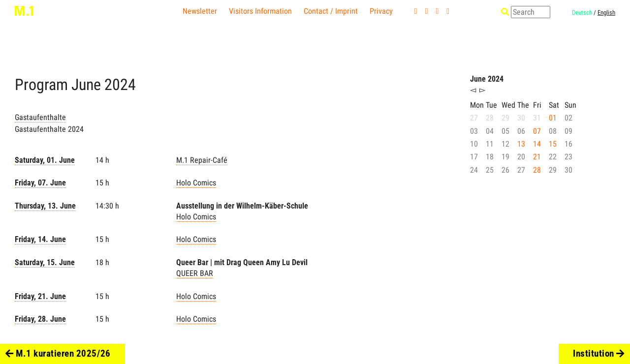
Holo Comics (196, 183)
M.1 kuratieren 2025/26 (58, 354)
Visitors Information (260, 11)
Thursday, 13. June (45, 206)
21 (537, 157)
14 (537, 144)
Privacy (381, 11)
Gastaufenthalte (40, 117)
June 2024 (487, 79)
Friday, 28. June (40, 319)
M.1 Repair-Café (202, 160)
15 (553, 144)
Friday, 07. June (40, 183)
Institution (599, 354)
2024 (120, 85)
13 (521, 144)
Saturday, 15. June (45, 262)
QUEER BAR (195, 273)
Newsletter (200, 11)
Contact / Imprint (331, 11)
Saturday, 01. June (45, 160)
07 (537, 131)
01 (553, 118)
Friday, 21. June (40, 296)
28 (537, 170)
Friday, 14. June (40, 239)
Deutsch (582, 13)
